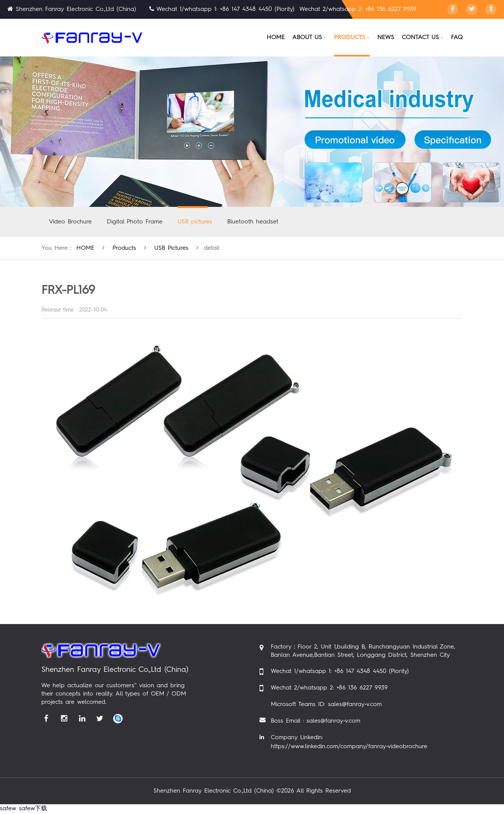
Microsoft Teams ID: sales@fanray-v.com (326, 705)
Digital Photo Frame (135, 222)
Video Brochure (70, 222)
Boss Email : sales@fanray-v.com (316, 721)
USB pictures (195, 222)
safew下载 (33, 809)
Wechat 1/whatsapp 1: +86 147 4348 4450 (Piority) (340, 671)
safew (8, 809)
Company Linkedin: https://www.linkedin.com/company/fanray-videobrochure (349, 742)
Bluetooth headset (253, 222)
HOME (85, 248)
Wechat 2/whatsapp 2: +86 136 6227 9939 (329, 688)
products (124, 248)
